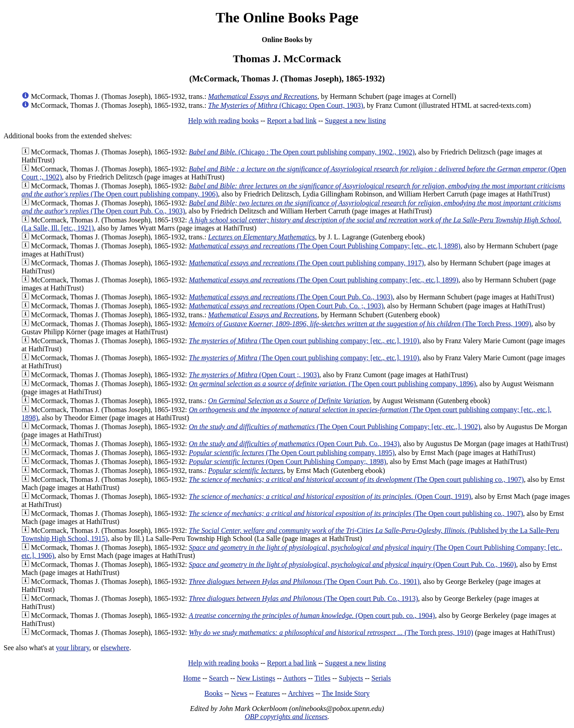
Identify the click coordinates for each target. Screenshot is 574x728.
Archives (301, 693)
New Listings (256, 678)
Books (214, 693)
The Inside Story (346, 693)
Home (192, 678)
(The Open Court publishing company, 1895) (292, 453)
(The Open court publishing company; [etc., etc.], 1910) (304, 341)
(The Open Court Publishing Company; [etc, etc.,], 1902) (334, 427)
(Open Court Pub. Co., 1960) (352, 564)
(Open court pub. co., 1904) (312, 615)
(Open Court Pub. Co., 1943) (294, 444)
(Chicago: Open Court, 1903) (286, 105)
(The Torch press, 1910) (331, 632)
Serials (381, 678)
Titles (323, 678)
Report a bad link (292, 121)
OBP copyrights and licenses (286, 717)
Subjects (351, 678)
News (239, 693)
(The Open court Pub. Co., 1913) (303, 598)
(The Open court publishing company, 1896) (332, 384)
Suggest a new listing (355, 121)
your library (73, 648)
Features (268, 693)
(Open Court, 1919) (330, 496)
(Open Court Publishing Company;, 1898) (287, 462)
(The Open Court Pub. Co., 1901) (304, 581)
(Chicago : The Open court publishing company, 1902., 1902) (302, 152)
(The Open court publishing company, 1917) (306, 263)
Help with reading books (223, 121)
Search (219, 678)
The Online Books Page (287, 17)
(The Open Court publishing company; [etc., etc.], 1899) (324, 280)
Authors (295, 678)
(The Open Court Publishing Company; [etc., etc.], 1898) (325, 246)
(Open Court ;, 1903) (254, 375)
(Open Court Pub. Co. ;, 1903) (286, 306)
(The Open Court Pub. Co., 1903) (291, 297)
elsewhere (115, 648)
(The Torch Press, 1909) (360, 324)
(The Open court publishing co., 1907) (356, 479)
